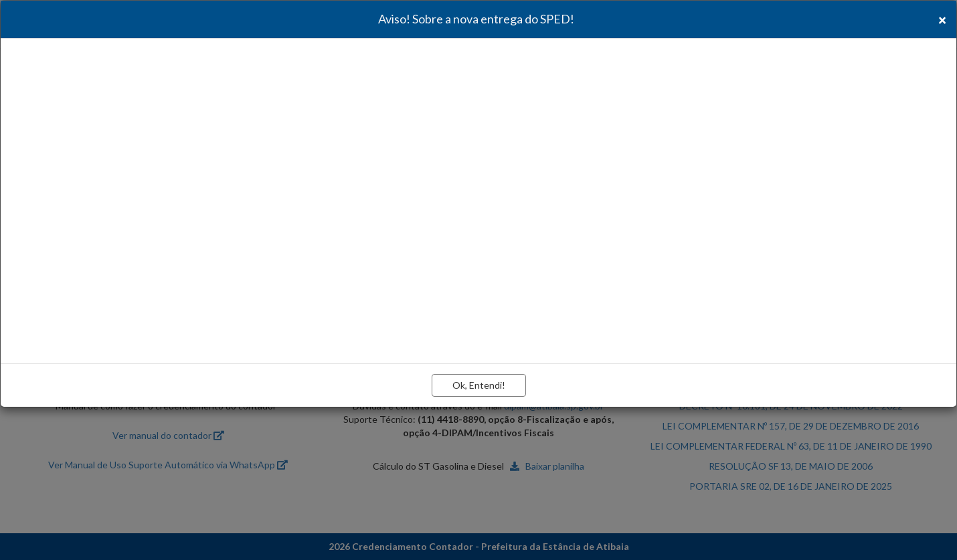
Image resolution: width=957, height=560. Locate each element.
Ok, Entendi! (479, 385)
